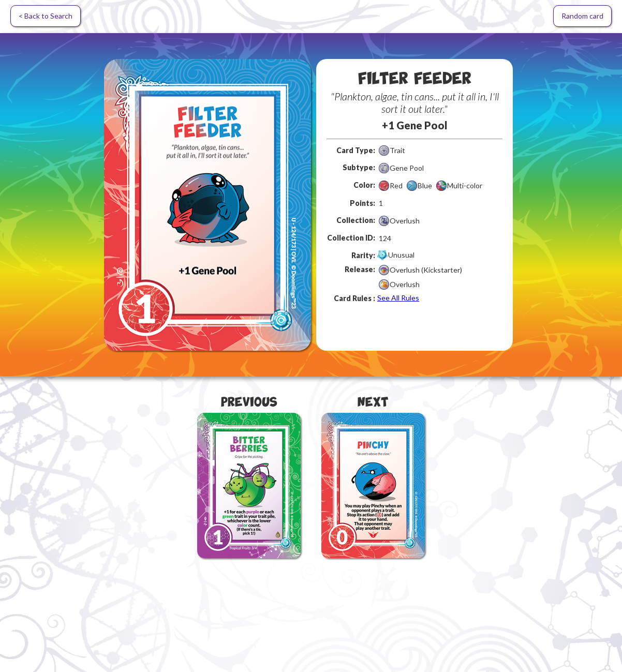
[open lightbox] (208, 205)
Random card (582, 16)
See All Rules (398, 298)
